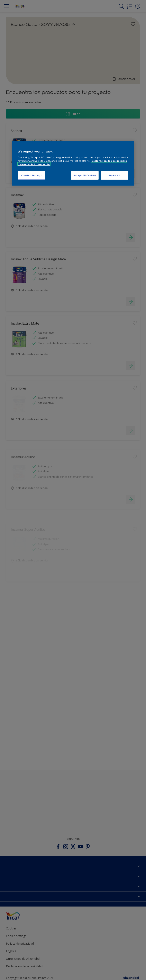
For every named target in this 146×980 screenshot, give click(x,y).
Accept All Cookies (85, 175)
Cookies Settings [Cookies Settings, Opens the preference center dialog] (32, 175)
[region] (73, 163)
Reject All (114, 175)
